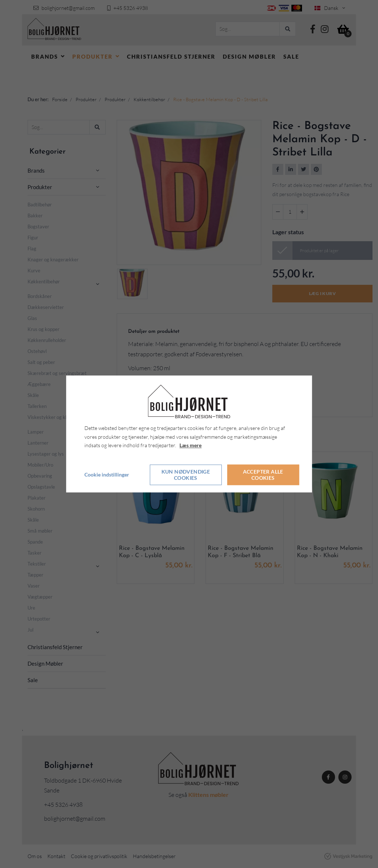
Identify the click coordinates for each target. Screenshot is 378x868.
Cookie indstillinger (107, 475)
